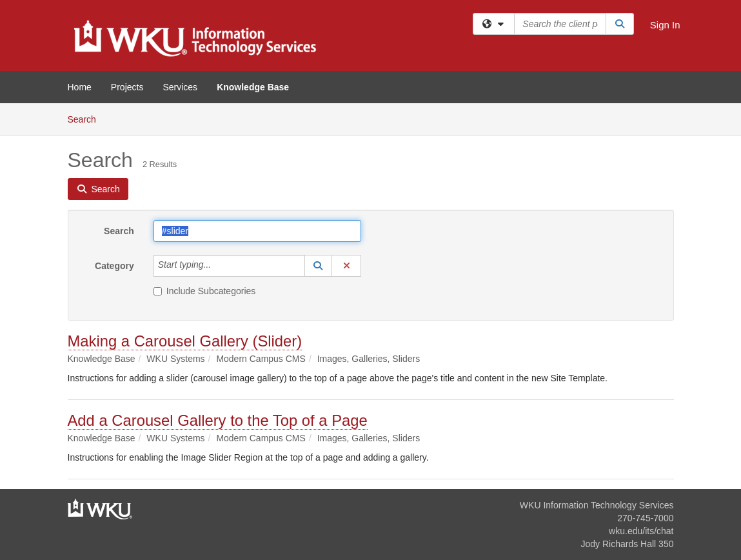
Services (180, 87)
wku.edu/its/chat (641, 531)
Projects (127, 87)
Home (80, 87)
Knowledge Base (253, 87)
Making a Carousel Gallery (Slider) (185, 341)
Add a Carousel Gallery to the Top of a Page (218, 420)
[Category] (218, 266)
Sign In (665, 25)
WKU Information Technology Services (597, 505)
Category (114, 266)
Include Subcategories (205, 291)
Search (87, 118)
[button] (319, 266)
